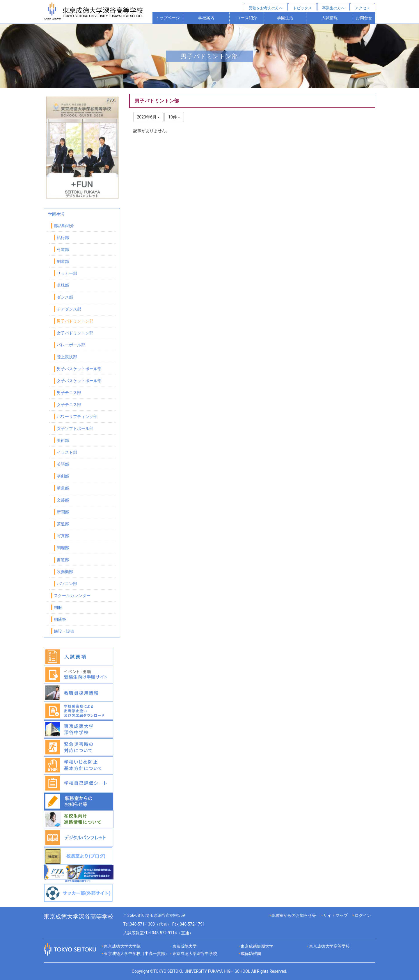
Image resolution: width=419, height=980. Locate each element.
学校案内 (206, 18)
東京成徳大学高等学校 (329, 946)
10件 (174, 117)
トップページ (168, 18)
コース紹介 (247, 18)
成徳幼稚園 (251, 954)
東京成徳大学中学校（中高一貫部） (136, 954)
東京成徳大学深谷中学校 (195, 954)
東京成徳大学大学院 (122, 946)
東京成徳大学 (184, 946)
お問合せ (364, 18)
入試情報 (330, 18)
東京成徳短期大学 (257, 946)
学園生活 (285, 18)
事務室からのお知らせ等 (294, 915)
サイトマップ (335, 915)
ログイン (363, 915)
